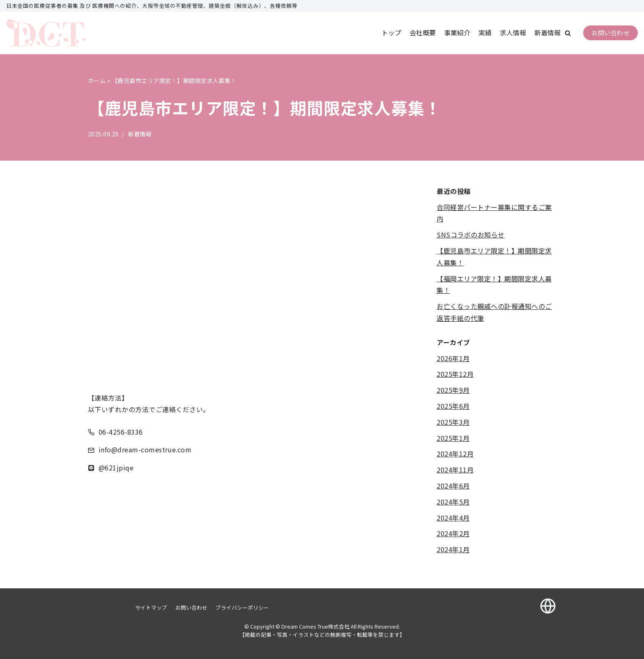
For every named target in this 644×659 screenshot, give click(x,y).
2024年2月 (453, 534)
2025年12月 (455, 374)
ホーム (97, 81)
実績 (485, 32)
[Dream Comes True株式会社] (46, 33)
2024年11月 (455, 470)
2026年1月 (453, 358)
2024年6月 (453, 486)
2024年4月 (453, 518)
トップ (391, 32)
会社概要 (423, 32)
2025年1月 (453, 438)
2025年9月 (453, 390)
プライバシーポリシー (242, 607)
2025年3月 (453, 422)
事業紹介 (457, 32)
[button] (568, 33)
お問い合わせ (611, 33)
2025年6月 (453, 406)
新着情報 (547, 32)
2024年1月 (453, 550)
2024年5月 (453, 502)
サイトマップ (151, 607)
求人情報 (513, 32)
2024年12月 (455, 454)
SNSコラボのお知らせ (471, 235)
